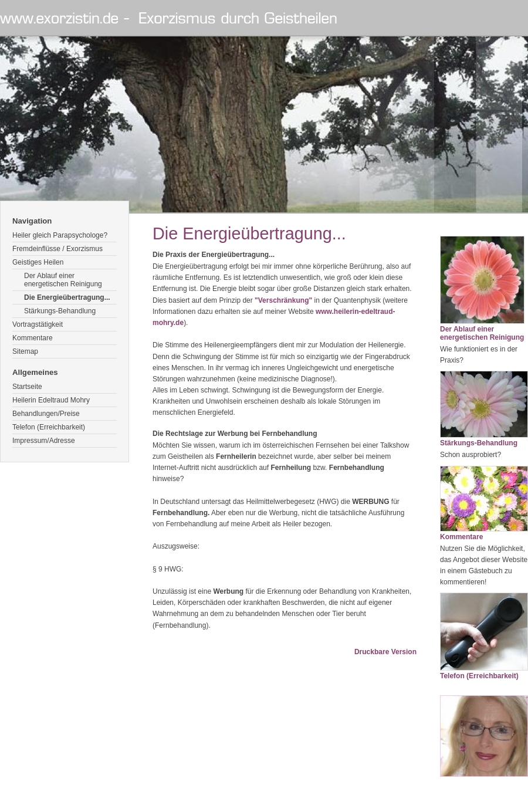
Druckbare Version (385, 652)
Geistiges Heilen (38, 262)
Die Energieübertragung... (67, 297)
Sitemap (25, 351)
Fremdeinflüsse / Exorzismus (57, 249)
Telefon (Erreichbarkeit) (49, 427)
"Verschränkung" (283, 300)
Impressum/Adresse (44, 441)
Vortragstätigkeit (38, 324)
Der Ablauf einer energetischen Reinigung (63, 280)
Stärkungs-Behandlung (60, 311)
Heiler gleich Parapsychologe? (60, 235)
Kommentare (33, 338)
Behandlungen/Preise (46, 414)
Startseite (27, 387)
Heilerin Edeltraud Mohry (51, 400)
